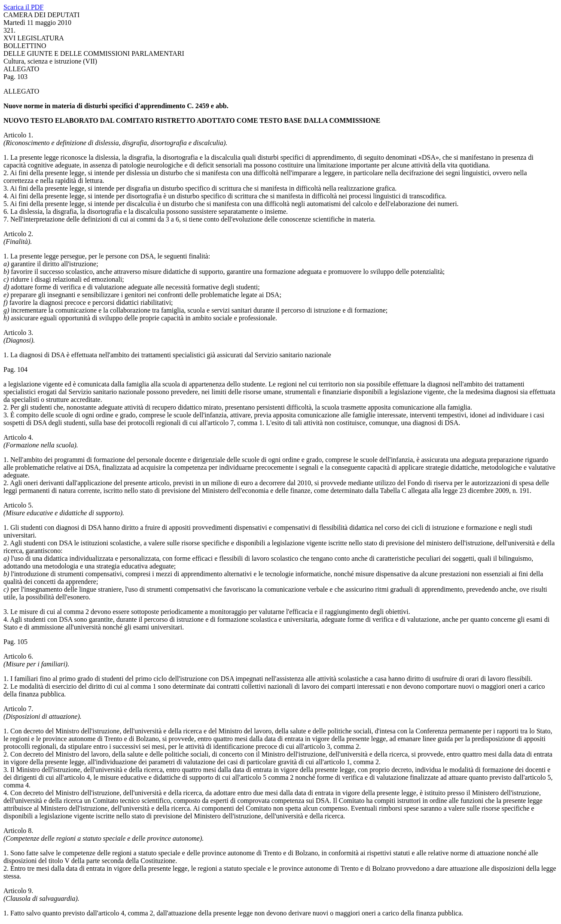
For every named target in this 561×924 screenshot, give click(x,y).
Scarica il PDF (23, 7)
